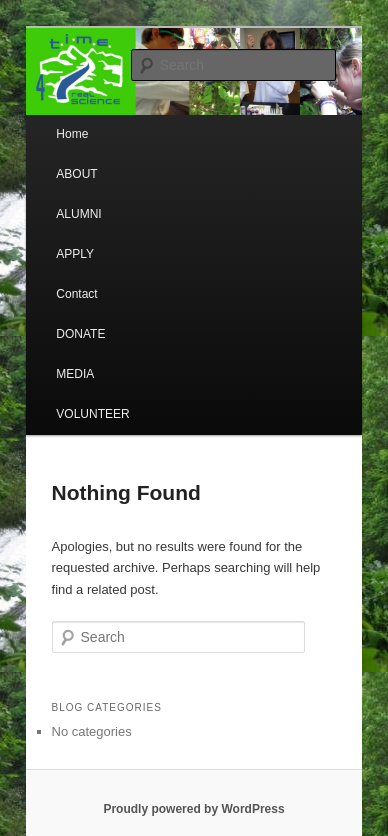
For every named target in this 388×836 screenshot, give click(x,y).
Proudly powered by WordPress (193, 809)
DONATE (80, 334)
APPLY (75, 254)
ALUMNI (78, 214)
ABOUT (76, 174)
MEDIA (75, 374)
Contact (76, 294)
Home (72, 134)
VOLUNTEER (92, 414)
